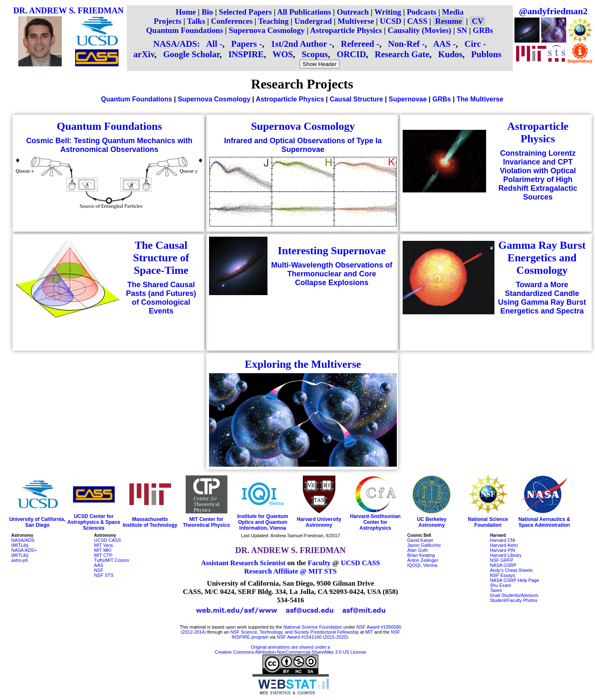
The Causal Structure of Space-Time (161, 258)
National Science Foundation (488, 522)
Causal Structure (356, 99)
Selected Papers (245, 12)
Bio (207, 12)
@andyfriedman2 (553, 11)
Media (453, 12)
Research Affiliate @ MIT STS (290, 571)
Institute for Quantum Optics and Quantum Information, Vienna (263, 522)
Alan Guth (417, 550)
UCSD (391, 21)
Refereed (358, 44)
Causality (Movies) (420, 30)
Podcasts (422, 12)
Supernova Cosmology (267, 30)
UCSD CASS (108, 540)
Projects (168, 21)
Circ (473, 44)
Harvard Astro (504, 545)
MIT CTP (103, 555)
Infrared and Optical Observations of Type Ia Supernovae (303, 145)
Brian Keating (421, 555)
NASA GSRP (503, 565)
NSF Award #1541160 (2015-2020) (312, 637)
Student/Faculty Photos (514, 600)
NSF (99, 570)
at (362, 632)
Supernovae (408, 99)
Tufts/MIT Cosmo (112, 560)
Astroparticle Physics (346, 30)
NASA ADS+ (24, 550)
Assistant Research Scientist (243, 563)
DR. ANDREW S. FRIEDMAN (69, 10)
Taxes (496, 590)
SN (462, 30)
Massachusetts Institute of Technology (150, 522)
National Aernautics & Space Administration (544, 522)
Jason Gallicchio (424, 545)
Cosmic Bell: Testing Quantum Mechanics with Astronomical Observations (110, 145)
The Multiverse (480, 99)
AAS (442, 44)
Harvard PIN (503, 550)
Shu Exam (500, 585)
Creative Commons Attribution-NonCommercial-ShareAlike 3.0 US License (291, 652)
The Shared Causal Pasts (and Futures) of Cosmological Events (161, 298)
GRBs (483, 30)
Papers (244, 44)
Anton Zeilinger (423, 560)
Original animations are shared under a (290, 647)
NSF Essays (503, 575)
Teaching (274, 21)
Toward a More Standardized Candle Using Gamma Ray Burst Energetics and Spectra (542, 298)
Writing (388, 12)
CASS (417, 21)
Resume (449, 21)
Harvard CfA (503, 540)
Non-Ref (404, 44)
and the (382, 632)
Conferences (232, 21)
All (212, 44)
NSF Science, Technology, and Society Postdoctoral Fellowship (295, 632)
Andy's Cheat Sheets (511, 570)
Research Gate (402, 54)
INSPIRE (246, 54)
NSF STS (104, 575)
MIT (369, 632)
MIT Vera (103, 545)
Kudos (450, 54)
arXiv (144, 54)
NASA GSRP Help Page (514, 580)
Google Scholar (191, 54)
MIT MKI (103, 550)
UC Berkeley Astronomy (432, 522)
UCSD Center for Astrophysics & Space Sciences (94, 522)
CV (478, 21)
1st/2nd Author (299, 44)
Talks (196, 21)
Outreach (353, 12)
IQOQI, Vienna (422, 565)
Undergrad (313, 21)
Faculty (319, 563)
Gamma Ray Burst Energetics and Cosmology (542, 258)
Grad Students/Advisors (514, 595)
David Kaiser (420, 540)
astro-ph (20, 560)
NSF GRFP (502, 560)
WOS (283, 54)
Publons (486, 54)
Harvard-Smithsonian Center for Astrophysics (375, 522)
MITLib (20, 545)
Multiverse (356, 21)
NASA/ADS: (176, 44)
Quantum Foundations (184, 30)
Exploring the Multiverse (303, 364)
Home (186, 12)
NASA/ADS (23, 540)
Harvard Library (506, 555)
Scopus (315, 54)
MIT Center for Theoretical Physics (206, 522)
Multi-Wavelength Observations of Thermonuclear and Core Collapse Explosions (332, 274)
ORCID (351, 54)
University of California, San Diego (37, 522)
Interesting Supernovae (332, 251)
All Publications (304, 12)
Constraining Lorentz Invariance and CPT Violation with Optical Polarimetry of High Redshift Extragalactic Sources (538, 175)
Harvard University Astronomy (319, 522)
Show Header (320, 64)
